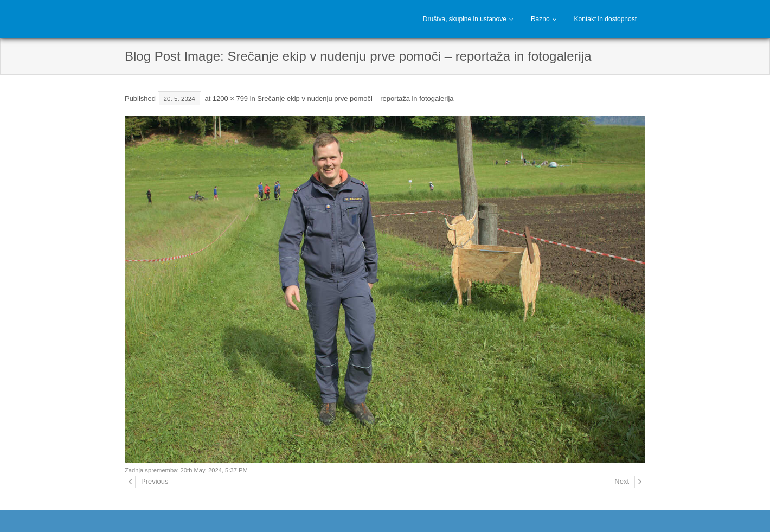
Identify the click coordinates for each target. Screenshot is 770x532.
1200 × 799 (230, 98)
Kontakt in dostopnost (605, 19)
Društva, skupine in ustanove (465, 19)
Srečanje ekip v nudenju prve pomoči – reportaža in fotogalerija (355, 98)
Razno (540, 19)
